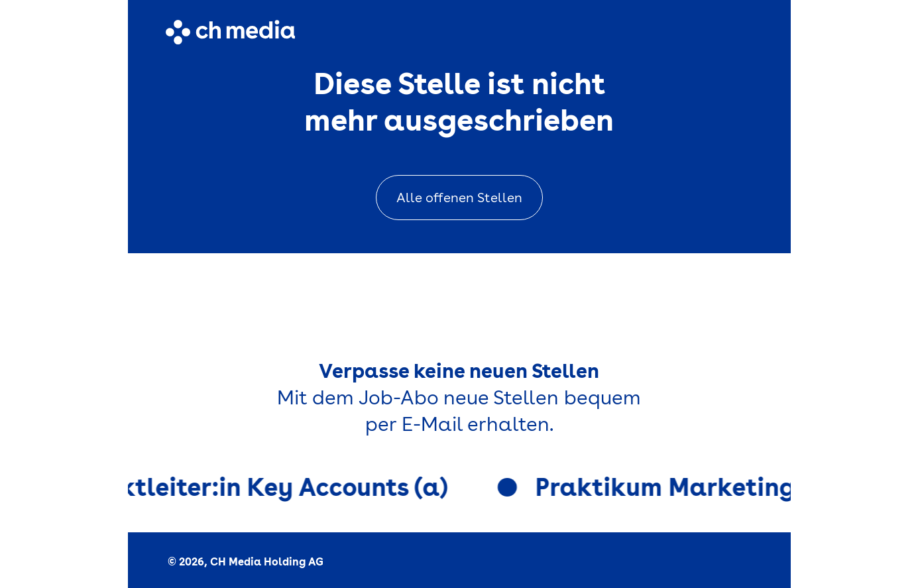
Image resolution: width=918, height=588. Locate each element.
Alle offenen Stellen (459, 198)
